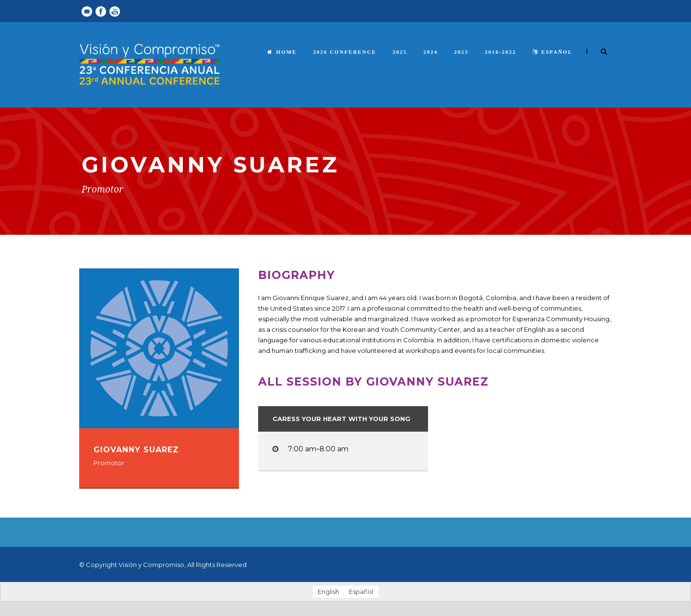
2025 (400, 52)
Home (282, 52)
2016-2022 (500, 52)
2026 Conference (345, 52)
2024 (430, 52)
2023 (461, 52)
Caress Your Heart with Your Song (341, 419)
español (553, 52)
